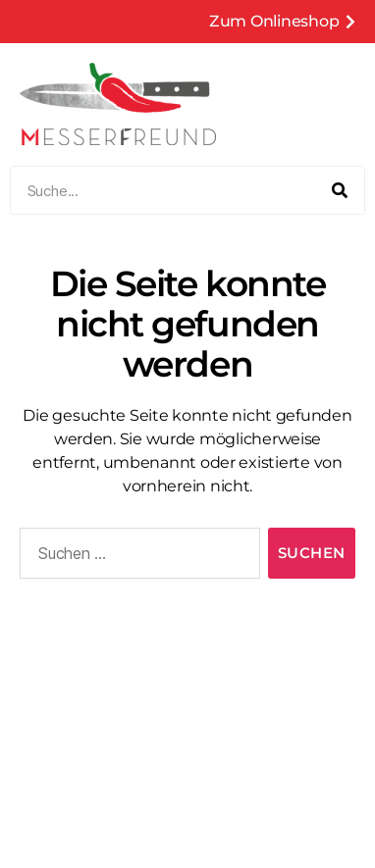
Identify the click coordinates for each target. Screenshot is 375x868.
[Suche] (340, 190)
